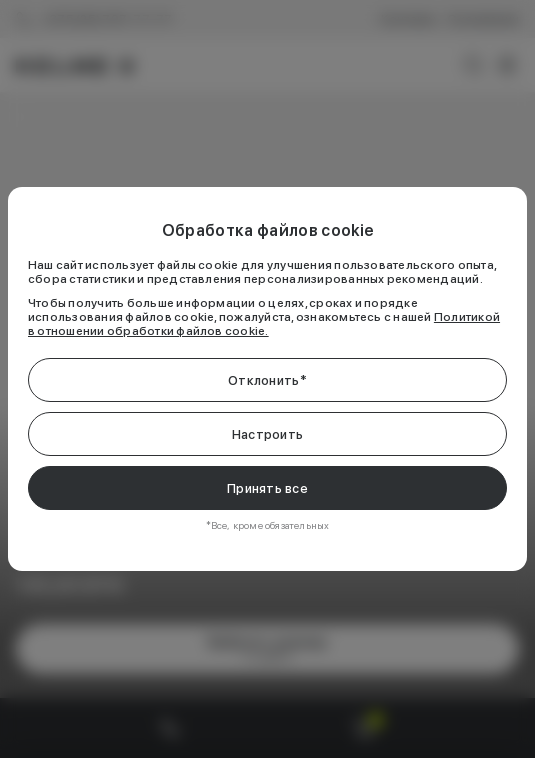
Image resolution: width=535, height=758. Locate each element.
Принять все (267, 488)
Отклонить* (267, 380)
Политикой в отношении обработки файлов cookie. (264, 324)
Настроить (267, 434)
